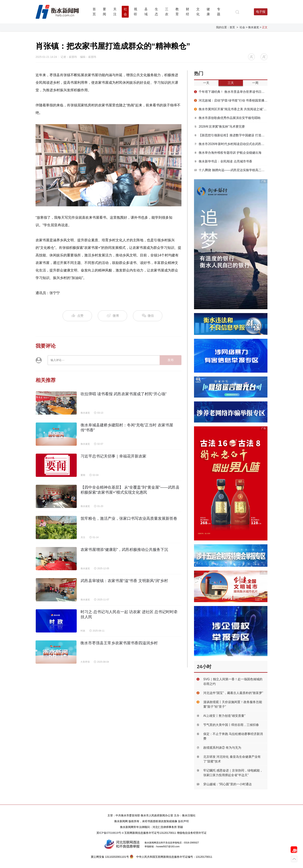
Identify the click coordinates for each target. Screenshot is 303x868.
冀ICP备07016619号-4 (110, 833)
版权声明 (183, 821)
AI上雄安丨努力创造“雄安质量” (224, 716)
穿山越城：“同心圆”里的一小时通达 (228, 784)
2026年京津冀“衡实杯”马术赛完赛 (219, 127)
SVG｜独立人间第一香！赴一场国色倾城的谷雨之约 (233, 682)
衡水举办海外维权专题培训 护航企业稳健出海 (228, 153)
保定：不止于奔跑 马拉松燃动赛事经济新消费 (233, 736)
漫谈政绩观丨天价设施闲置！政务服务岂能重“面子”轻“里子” (233, 704)
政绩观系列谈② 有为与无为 (222, 748)
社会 (242, 27)
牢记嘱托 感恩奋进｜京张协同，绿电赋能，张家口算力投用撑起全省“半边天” (233, 773)
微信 (148, 316)
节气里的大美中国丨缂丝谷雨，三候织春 (231, 725)
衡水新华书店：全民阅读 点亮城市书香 (223, 161)
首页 (232, 27)
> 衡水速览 (252, 27)
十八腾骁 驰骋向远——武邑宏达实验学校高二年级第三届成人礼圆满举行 (231, 170)
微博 (113, 316)
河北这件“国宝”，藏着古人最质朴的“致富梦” (233, 693)
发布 (171, 360)
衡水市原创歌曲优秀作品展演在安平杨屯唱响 (227, 118)
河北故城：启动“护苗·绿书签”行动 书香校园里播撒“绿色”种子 (231, 100)
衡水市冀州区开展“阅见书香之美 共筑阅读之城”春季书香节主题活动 (231, 109)
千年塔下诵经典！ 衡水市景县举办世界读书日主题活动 (231, 92)
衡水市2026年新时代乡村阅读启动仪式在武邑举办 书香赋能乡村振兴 (231, 144)
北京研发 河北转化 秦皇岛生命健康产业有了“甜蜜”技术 (232, 759)
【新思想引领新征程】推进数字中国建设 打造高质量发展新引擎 (231, 135)
